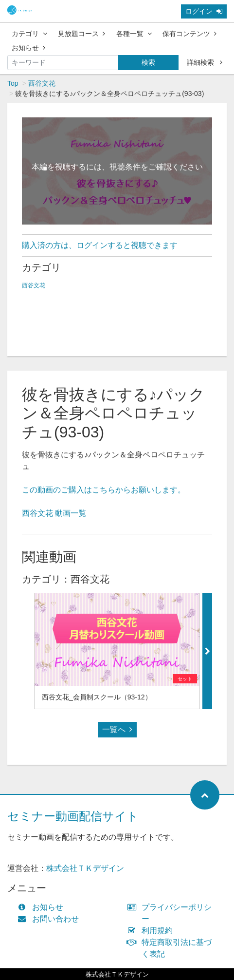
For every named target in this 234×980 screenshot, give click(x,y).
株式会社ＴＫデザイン (85, 868)
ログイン (204, 11)
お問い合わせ (50, 919)
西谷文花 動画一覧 (54, 513)
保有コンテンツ (189, 34)
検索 (148, 62)
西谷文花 (42, 83)
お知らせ (28, 48)
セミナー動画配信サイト (73, 816)
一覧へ (117, 729)
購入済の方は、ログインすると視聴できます (100, 245)
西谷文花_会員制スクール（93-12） (97, 697)
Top (13, 83)
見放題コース (81, 34)
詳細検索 (205, 62)
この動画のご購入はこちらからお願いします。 (104, 490)
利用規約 (153, 931)
